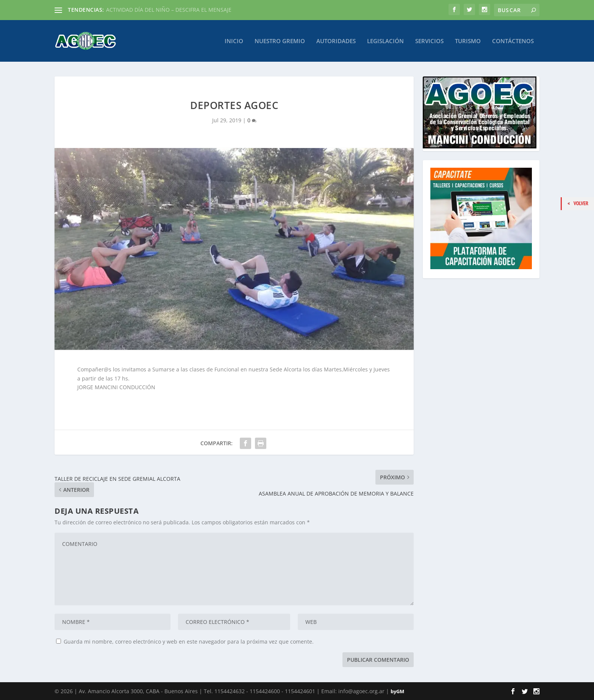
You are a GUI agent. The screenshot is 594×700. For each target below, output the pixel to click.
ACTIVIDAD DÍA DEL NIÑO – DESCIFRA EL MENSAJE (169, 10)
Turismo (468, 41)
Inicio (234, 41)
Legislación (385, 41)
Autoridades (336, 41)
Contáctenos (513, 41)
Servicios (429, 41)
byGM (397, 691)
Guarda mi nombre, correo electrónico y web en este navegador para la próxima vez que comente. (189, 642)
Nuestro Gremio (280, 41)
